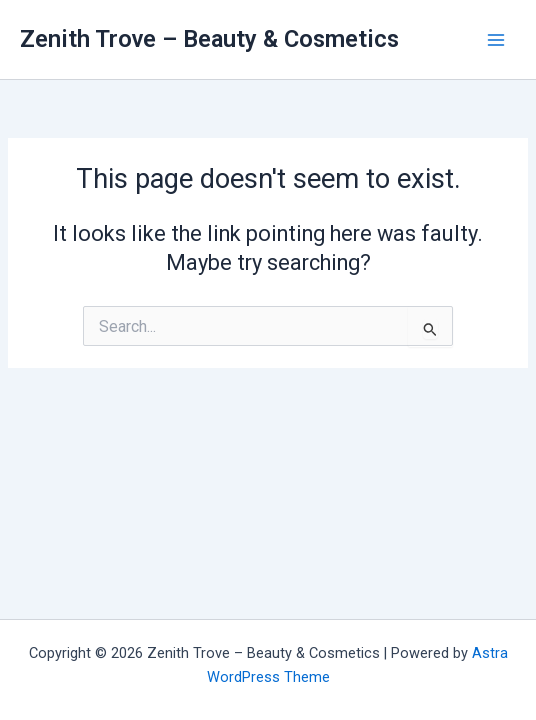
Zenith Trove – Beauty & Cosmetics (209, 39)
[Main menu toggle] (496, 39)
